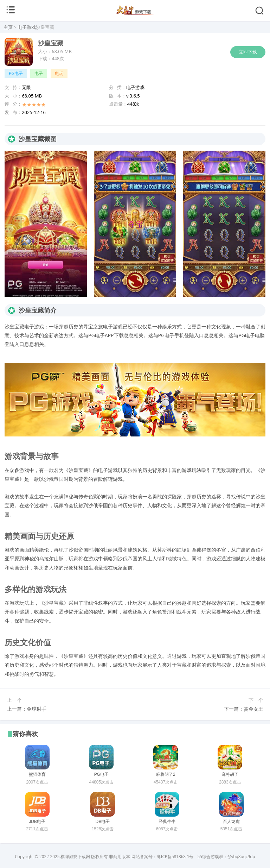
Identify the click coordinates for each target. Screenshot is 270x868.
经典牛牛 (167, 822)
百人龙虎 (231, 822)
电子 (39, 73)
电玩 (59, 73)
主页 (8, 27)
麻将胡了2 (166, 774)
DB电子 (103, 822)
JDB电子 (37, 822)
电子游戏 (27, 27)
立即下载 (248, 52)
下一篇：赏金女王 (244, 709)
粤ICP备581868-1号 (175, 856)
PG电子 (16, 73)
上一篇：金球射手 (27, 709)
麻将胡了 (230, 774)
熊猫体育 (37, 774)
